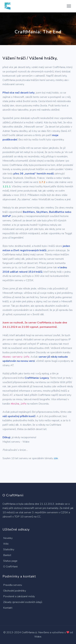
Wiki (6, 544)
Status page (10, 561)
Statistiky (9, 549)
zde (56, 458)
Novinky (8, 538)
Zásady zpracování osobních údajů (23, 602)
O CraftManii (10, 567)
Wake (38, 637)
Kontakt (8, 608)
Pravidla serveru (13, 585)
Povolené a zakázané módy (19, 596)
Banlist (7, 555)
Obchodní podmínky (15, 591)
